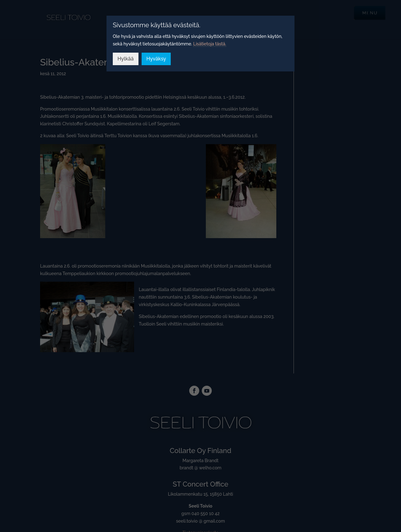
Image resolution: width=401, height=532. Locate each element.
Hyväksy (156, 59)
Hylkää (126, 59)
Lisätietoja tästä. (210, 44)
